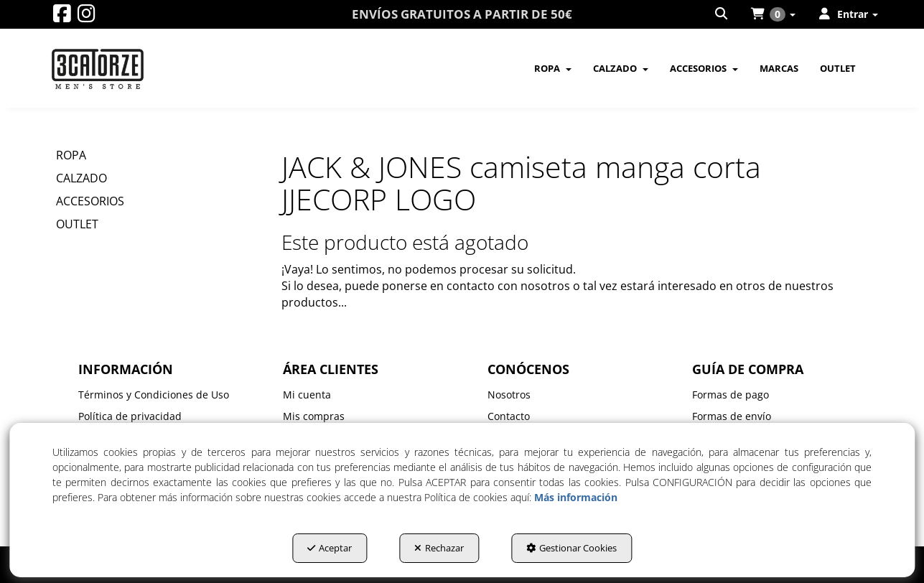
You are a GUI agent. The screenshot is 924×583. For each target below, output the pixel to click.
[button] (62, 17)
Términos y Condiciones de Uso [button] (154, 395)
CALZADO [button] (81, 178)
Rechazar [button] (439, 548)
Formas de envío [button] (732, 416)
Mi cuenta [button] (307, 395)
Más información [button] (576, 497)
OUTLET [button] (77, 224)
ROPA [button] (71, 155)
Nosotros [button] (509, 395)
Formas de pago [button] (731, 395)
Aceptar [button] (330, 548)
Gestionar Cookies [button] (571, 548)
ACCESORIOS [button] (90, 201)
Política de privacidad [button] (130, 416)
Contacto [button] (509, 416)
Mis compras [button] (314, 416)
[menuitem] (722, 14)
